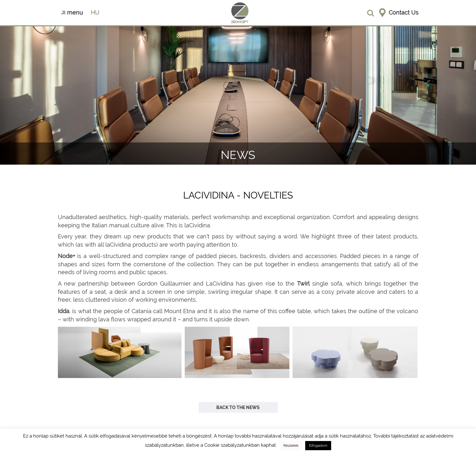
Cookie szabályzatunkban (232, 445)
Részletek (291, 446)
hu (95, 13)
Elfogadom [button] (318, 446)
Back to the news (238, 407)
